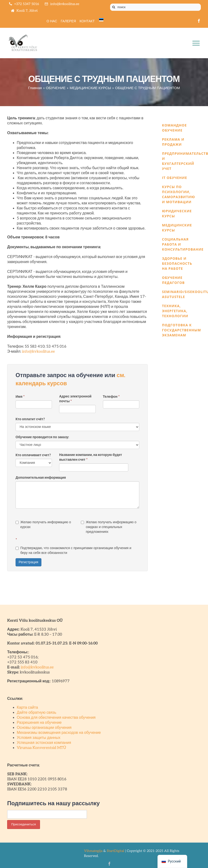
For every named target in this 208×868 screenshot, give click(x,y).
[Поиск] (114, 7)
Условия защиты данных (39, 738)
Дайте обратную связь (37, 713)
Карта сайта (27, 708)
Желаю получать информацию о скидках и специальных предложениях (109, 527)
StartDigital (115, 851)
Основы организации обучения (44, 728)
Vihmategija (93, 851)
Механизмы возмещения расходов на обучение (59, 733)
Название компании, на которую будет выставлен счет (90, 457)
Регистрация (28, 562)
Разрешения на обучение (39, 723)
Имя (20, 397)
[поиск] (156, 7)
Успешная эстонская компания (44, 743)
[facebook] (199, 21)
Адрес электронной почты (75, 399)
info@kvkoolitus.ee (38, 352)
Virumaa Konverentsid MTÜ (41, 748)
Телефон (111, 397)
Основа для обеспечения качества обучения (56, 718)
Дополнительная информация (41, 478)
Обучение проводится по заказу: (42, 437)
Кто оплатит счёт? (30, 419)
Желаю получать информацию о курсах (43, 525)
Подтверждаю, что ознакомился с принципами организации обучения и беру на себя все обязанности (73, 550)
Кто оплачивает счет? (33, 455)
